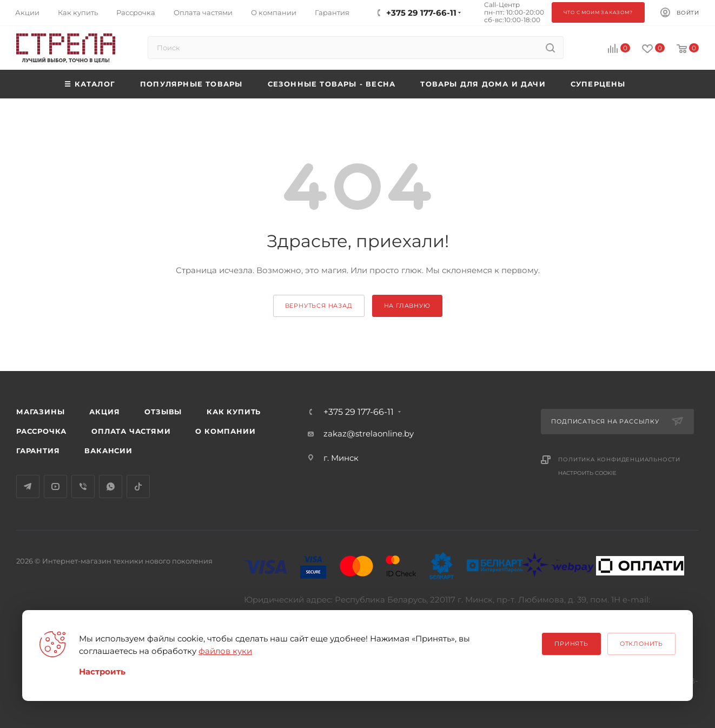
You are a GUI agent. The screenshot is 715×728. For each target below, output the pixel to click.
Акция (104, 412)
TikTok (138, 487)
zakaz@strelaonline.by (369, 434)
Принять (571, 644)
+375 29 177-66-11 (359, 412)
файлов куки (225, 651)
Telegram (28, 487)
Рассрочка (41, 431)
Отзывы (163, 412)
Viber (83, 487)
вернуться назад (319, 306)
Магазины (40, 412)
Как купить (234, 412)
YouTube (55, 487)
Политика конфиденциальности (619, 459)
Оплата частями (131, 431)
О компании (225, 431)
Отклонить (641, 644)
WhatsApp (111, 487)
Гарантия (38, 451)
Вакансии (108, 451)
